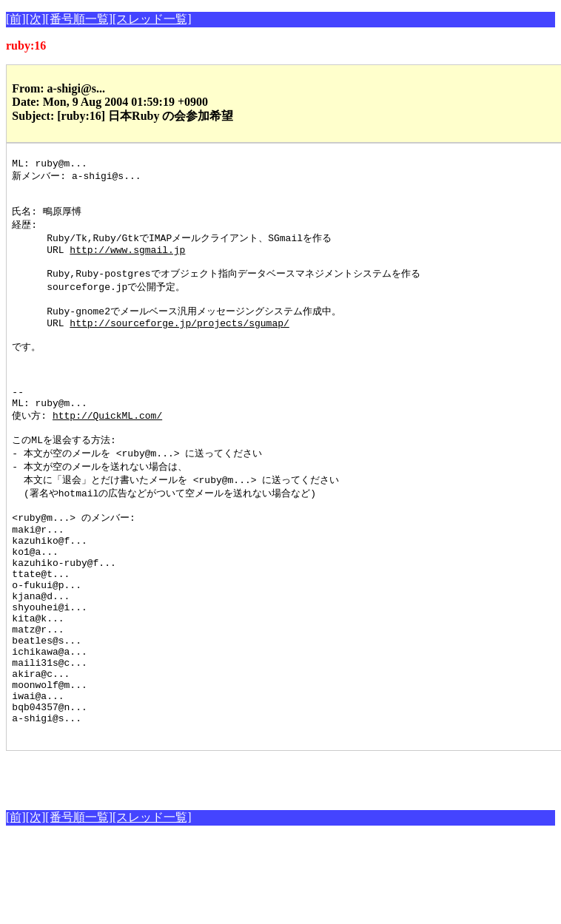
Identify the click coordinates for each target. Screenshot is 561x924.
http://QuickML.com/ (107, 451)
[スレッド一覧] (152, 19)
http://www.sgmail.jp (127, 261)
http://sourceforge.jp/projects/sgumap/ (179, 343)
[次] (36, 19)
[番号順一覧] (79, 19)
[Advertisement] (179, 860)
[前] (16, 19)
